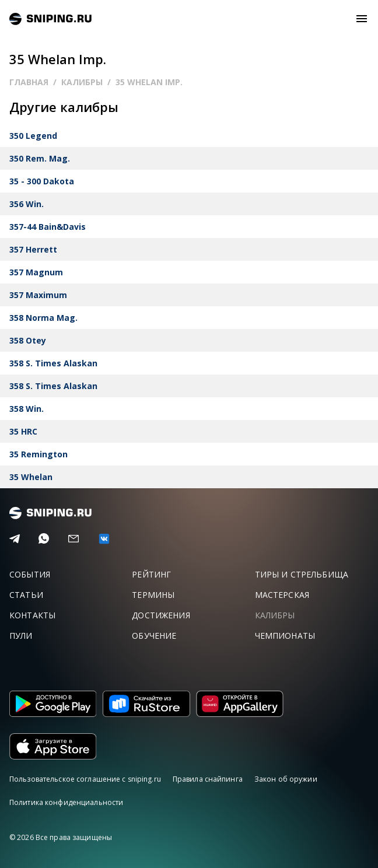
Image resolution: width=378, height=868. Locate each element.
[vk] (104, 539)
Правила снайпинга (208, 779)
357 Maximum (38, 295)
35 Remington (38, 454)
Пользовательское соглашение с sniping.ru (85, 779)
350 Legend (33, 136)
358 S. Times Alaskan (53, 363)
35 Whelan (31, 477)
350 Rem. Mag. (40, 158)
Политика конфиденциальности (66, 802)
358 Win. (27, 409)
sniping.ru (50, 19)
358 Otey (28, 340)
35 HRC (23, 431)
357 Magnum (36, 272)
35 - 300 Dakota (42, 181)
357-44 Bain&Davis (48, 227)
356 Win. (27, 204)
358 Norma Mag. (43, 318)
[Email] (73, 539)
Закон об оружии (286, 779)
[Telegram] (15, 539)
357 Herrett (33, 249)
